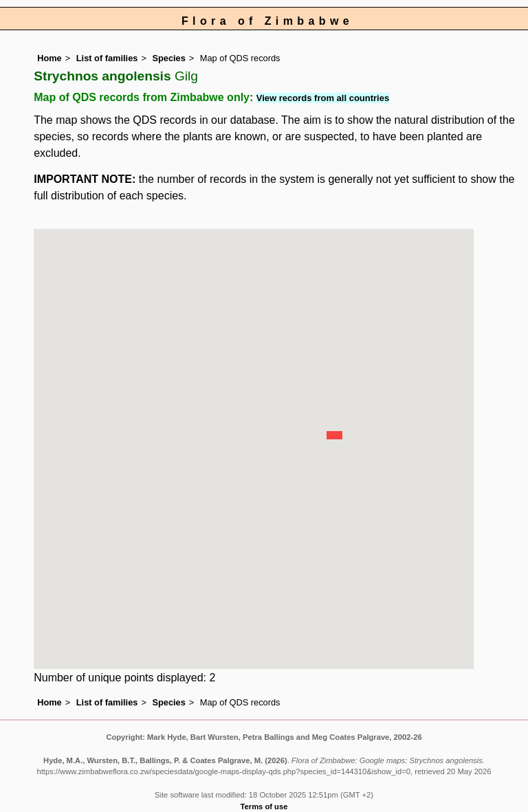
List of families (107, 58)
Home (49, 58)
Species (168, 58)
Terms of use (264, 806)
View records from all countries (323, 98)
